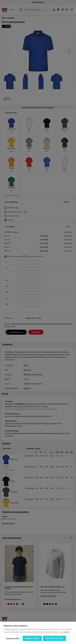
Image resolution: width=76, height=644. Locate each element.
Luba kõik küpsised (54, 638)
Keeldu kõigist (32, 638)
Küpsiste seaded (13, 638)
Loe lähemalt (65, 632)
